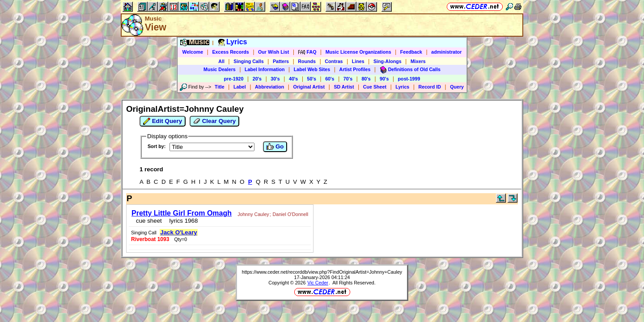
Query (457, 87)
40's (293, 79)
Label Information (265, 69)
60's (330, 79)
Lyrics (402, 87)
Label (240, 87)
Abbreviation (269, 87)
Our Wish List (273, 52)
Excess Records (230, 52)
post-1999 (409, 79)
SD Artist (344, 87)
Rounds (307, 61)
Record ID (430, 87)
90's (384, 79)
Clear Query (214, 121)
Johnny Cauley (251, 212)
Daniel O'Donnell (288, 212)
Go (275, 147)
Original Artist (309, 87)
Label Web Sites (312, 69)
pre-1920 (234, 79)
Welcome (193, 52)
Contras (334, 61)
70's (348, 79)
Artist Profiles (355, 69)
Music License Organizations (358, 52)
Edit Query (163, 121)
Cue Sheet (375, 87)
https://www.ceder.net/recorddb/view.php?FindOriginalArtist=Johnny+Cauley (322, 243)
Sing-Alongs (388, 61)
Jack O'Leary (453, 210)
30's (275, 79)
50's (312, 79)
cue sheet (146, 218)
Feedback (411, 52)
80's (366, 79)
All (221, 61)
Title (220, 87)
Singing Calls (249, 61)
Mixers (418, 61)
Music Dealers (220, 69)
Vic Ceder (318, 254)
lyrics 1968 (179, 218)
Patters (281, 61)
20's (257, 79)
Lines (358, 61)
